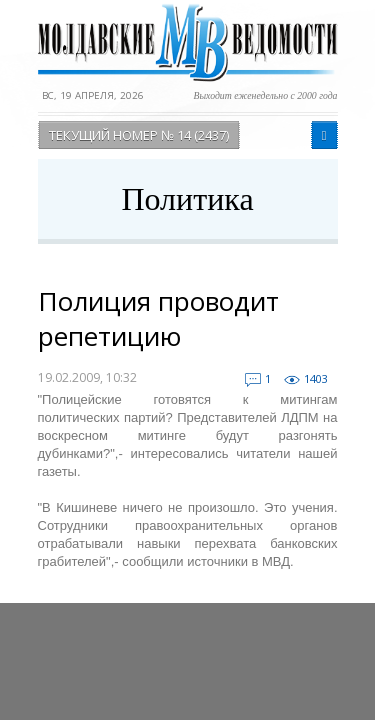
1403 (316, 378)
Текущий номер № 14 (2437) (139, 135)
